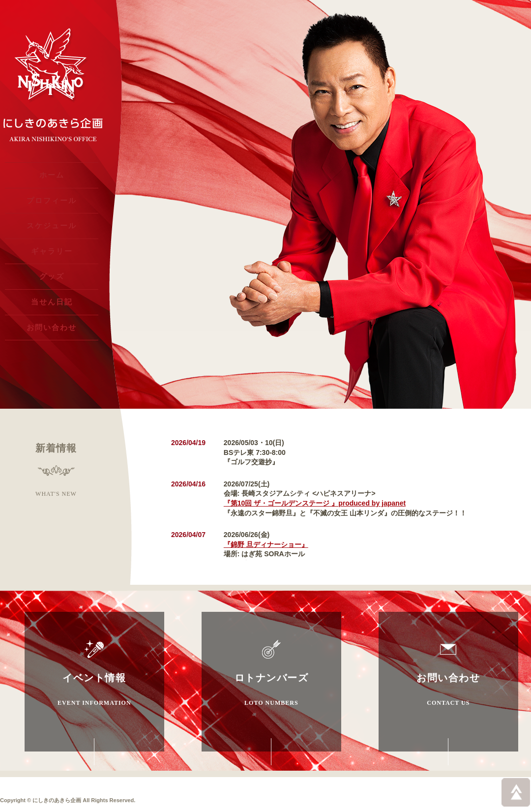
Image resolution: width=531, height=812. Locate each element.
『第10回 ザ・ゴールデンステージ (315, 503)
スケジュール (52, 234)
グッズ (52, 291)
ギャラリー (52, 262)
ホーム (52, 177)
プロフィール (52, 205)
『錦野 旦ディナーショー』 (266, 544)
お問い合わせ (52, 348)
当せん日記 (52, 319)
